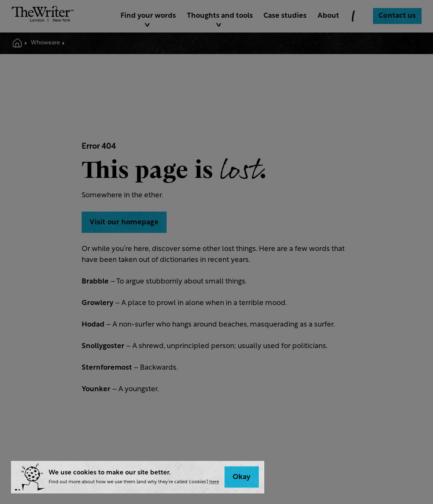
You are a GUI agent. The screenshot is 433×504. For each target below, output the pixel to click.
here (214, 482)
